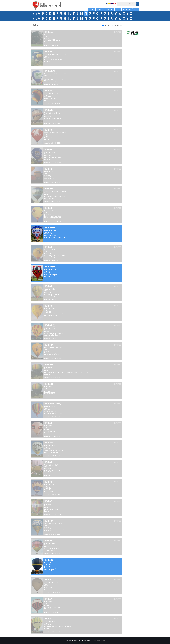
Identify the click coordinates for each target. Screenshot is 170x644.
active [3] (108, 25)
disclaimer (96, 641)
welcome (92, 9)
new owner (110, 9)
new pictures (127, 9)
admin (103, 641)
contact (136, 9)
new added (100, 9)
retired (118, 9)
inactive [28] (118, 25)
